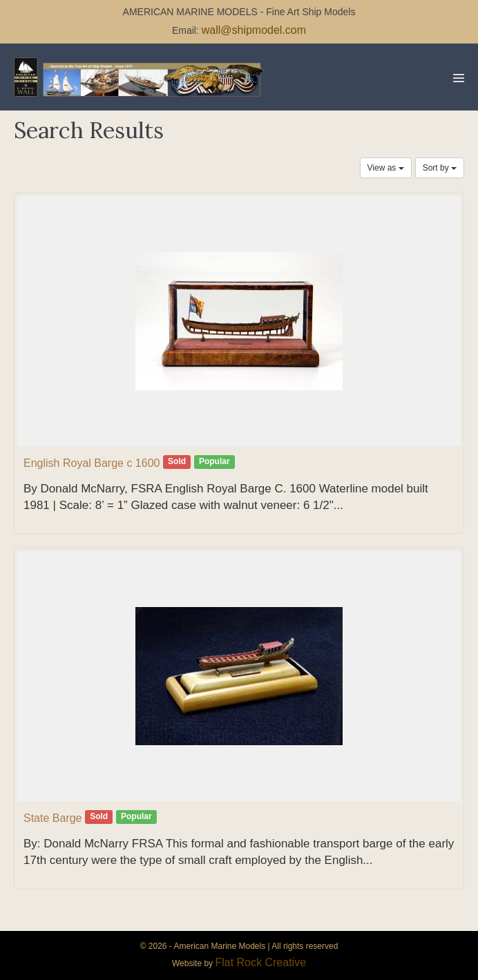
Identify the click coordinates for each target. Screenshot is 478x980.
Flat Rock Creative (260, 962)
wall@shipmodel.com (254, 30)
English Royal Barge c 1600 (92, 463)
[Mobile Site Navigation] (459, 78)
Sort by (440, 168)
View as (386, 168)
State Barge (53, 818)
